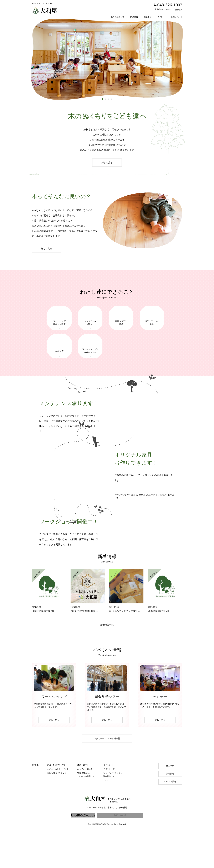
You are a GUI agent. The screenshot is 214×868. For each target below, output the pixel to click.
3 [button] (109, 100)
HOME (35, 802)
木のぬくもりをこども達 (58, 806)
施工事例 (148, 17)
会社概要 (179, 10)
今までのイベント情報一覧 (107, 775)
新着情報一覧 (107, 661)
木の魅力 (134, 17)
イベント (161, 17)
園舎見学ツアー (110, 813)
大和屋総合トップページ (163, 9)
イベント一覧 (109, 806)
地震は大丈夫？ (84, 810)
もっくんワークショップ (114, 810)
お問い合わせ (177, 17)
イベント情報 (170, 819)
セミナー (107, 817)
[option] (107, 59)
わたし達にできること (57, 810)
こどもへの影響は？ (86, 813)
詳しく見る (107, 162)
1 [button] (103, 100)
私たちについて (118, 17)
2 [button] (106, 100)
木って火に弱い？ (85, 806)
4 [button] (112, 100)
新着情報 (170, 811)
